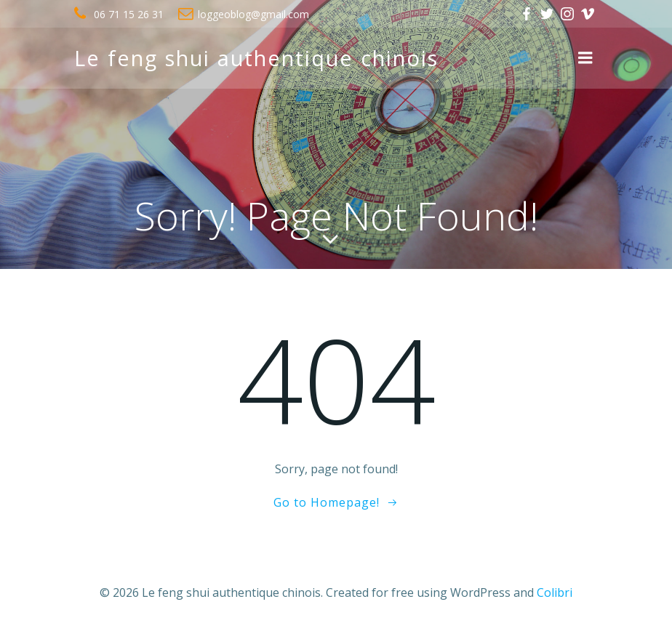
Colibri (555, 592)
